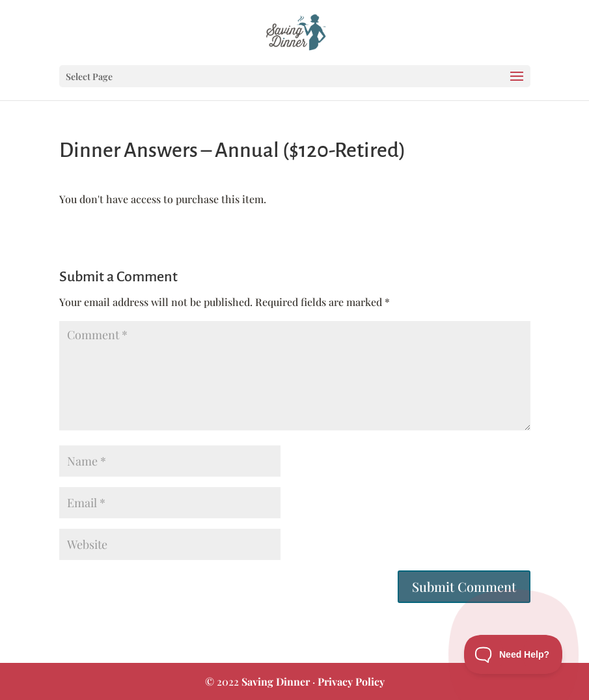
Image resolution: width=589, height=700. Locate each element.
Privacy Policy (351, 681)
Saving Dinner (276, 681)
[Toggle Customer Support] (514, 654)
